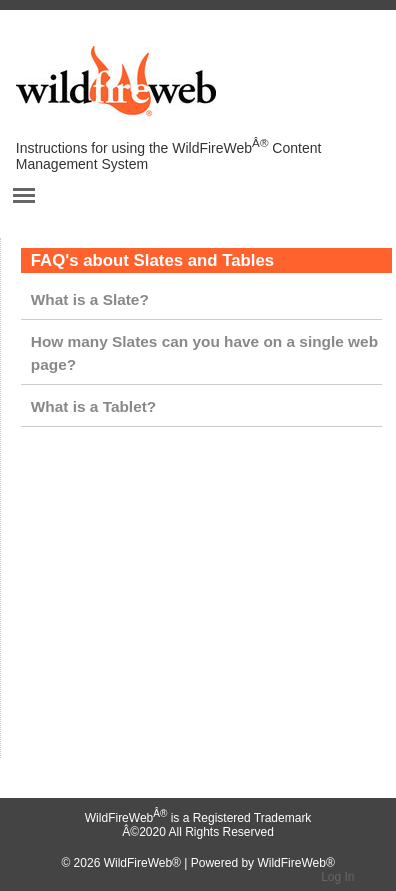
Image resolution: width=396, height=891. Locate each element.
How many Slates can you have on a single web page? (204, 353)
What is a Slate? (90, 299)
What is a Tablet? (93, 406)
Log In (337, 877)
